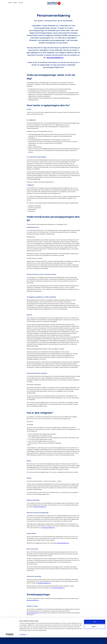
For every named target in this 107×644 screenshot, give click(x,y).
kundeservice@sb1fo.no (44, 583)
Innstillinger (23, 641)
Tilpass (95, 633)
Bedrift (15, 3)
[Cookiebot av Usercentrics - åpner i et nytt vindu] (10, 641)
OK (95, 628)
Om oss (21, 3)
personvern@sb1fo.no (55, 58)
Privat (10, 3)
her (39, 179)
